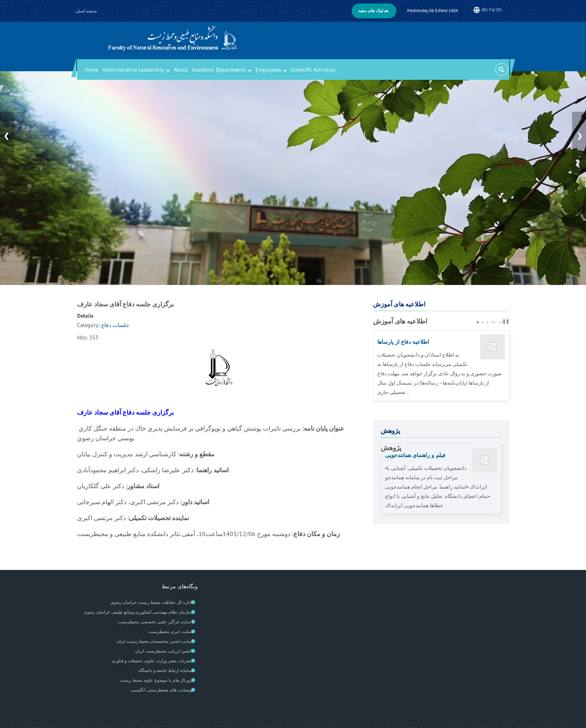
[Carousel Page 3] (487, 322)
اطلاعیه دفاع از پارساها (406, 342)
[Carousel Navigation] (496, 322)
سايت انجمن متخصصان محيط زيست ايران (154, 641)
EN (499, 10)
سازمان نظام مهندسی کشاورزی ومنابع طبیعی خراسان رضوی (138, 612)
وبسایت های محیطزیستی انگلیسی (161, 690)
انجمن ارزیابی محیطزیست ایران (163, 651)
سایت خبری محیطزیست (170, 631)
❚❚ (506, 321)
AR (484, 10)
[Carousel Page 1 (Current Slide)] (478, 322)
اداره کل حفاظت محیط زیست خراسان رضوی (151, 602)
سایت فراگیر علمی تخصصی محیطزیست (155, 622)
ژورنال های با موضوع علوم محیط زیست (156, 680)
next (501, 322)
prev (495, 322)
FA (491, 10)
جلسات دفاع (115, 325)
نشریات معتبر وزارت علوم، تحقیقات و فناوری (152, 661)
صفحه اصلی (86, 11)
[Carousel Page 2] (482, 322)
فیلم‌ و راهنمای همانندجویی (418, 455)
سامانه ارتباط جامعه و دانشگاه (165, 670)
